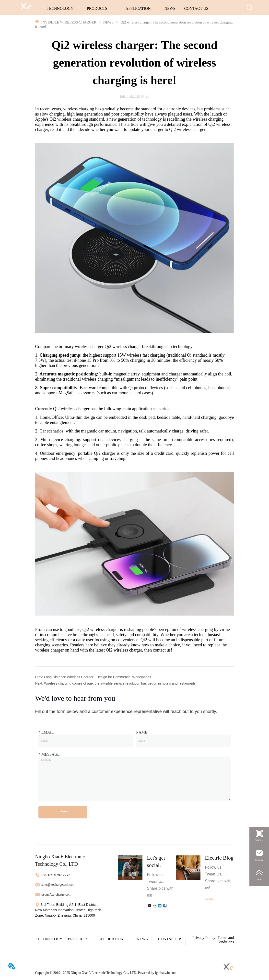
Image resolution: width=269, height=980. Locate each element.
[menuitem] (97, 9)
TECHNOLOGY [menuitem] (60, 8)
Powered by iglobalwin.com (157, 973)
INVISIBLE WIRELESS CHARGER (69, 22)
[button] (97, 9)
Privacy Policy (204, 938)
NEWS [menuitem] (170, 8)
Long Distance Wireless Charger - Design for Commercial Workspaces (98, 677)
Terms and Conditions (225, 940)
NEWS (108, 22)
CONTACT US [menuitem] (196, 8)
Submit (63, 812)
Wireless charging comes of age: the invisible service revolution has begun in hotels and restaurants (120, 683)
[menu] (128, 9)
